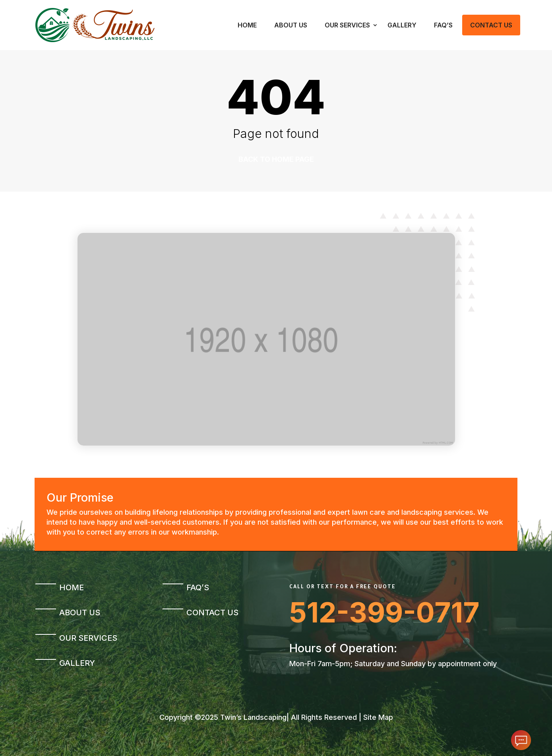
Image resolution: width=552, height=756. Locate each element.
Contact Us (491, 25)
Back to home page (276, 159)
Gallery (402, 25)
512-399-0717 (384, 612)
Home (247, 25)
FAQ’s (443, 25)
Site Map (378, 717)
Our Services (347, 25)
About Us (291, 25)
